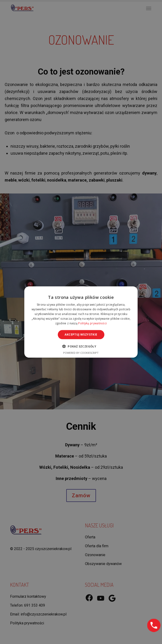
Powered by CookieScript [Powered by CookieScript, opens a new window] (81, 352)
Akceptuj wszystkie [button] (81, 335)
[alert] (81, 322)
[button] (81, 346)
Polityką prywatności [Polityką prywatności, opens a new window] (92, 323)
